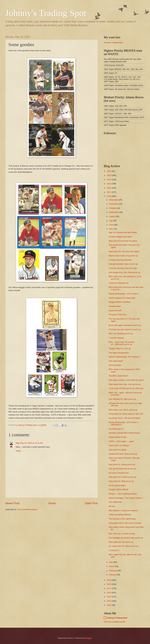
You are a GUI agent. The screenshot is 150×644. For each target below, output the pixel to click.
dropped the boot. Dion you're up (123, 454)
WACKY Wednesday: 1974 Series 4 (124, 357)
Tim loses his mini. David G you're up (125, 329)
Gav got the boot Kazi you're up (122, 469)
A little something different (120, 515)
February (113, 571)
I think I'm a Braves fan (119, 283)
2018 (109, 584)
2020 (109, 196)
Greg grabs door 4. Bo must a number (125, 523)
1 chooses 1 (114, 550)
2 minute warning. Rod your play (123, 268)
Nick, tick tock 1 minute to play (122, 534)
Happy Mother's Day (117, 437)
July (111, 221)
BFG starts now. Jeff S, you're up (123, 410)
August (112, 216)
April (111, 562)
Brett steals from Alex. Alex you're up (124, 384)
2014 (109, 601)
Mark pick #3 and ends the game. (123, 241)
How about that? (116, 361)
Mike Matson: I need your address (123, 510)
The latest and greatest (119, 353)
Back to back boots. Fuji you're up (123, 256)
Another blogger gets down (120, 237)
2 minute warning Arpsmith (120, 260)
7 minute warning (116, 338)
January (113, 575)
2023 (109, 184)
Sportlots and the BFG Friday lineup (124, 433)
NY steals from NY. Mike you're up (123, 546)
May (111, 229)
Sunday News (115, 306)
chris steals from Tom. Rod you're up (124, 272)
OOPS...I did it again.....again (121, 441)
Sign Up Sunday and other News (123, 232)
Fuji (17, 443)
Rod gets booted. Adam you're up (123, 264)
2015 (109, 597)
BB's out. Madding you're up (121, 334)
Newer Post (12, 503)
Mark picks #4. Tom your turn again (124, 251)
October (113, 208)
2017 (109, 588)
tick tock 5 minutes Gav (119, 473)
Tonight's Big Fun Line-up (120, 348)
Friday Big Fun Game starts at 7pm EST (126, 414)
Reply (18, 451)
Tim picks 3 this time (117, 315)
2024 (109, 180)
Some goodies (115, 365)
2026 (109, 171)
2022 (109, 188)
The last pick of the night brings (122, 519)
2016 (109, 593)
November (114, 204)
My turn (112, 506)
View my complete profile (115, 622)
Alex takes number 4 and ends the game (126, 380)
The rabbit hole (115, 502)
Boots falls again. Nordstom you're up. (125, 325)
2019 (109, 580)
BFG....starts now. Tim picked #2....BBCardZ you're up (121, 343)
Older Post (91, 503)
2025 (109, 175)
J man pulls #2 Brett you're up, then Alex (126, 388)
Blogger (88, 638)
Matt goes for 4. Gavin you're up (122, 477)
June (112, 225)
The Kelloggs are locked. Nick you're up (126, 538)
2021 (109, 192)
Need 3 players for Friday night (122, 298)
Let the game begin (117, 485)
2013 (109, 605)
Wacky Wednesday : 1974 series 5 (124, 294)
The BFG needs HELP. (118, 376)
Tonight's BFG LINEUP (119, 489)
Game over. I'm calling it (119, 445)
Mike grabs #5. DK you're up (121, 542)
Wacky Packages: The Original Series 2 (126, 498)
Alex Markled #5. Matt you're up (122, 399)
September (114, 212)
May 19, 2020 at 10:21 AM (31, 443)
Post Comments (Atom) (27, 509)
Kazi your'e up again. (118, 450)
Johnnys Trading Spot (113, 42)
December (114, 200)
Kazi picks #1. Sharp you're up (122, 464)
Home (52, 503)
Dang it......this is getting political (123, 494)
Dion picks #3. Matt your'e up (121, 481)
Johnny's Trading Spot (46, 13)
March (112, 566)
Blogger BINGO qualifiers (120, 302)
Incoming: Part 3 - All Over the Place (124, 418)
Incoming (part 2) (116, 429)
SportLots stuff (115, 310)
